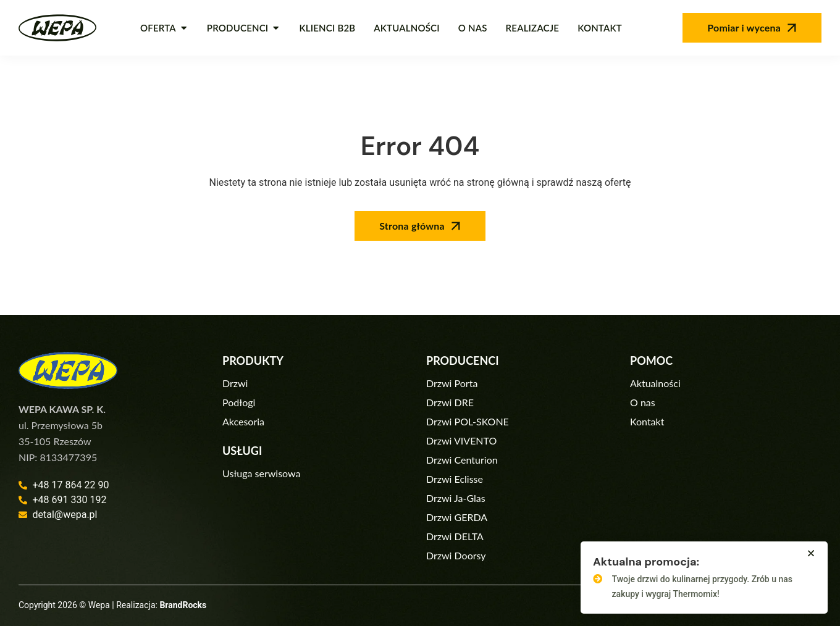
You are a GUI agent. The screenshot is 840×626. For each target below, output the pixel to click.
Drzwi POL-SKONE (468, 421)
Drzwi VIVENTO (461, 440)
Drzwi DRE (450, 402)
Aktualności (655, 383)
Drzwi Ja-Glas (456, 498)
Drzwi (235, 383)
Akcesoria (243, 421)
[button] (811, 553)
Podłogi (239, 402)
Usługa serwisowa (261, 473)
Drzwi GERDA (457, 517)
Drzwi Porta (452, 383)
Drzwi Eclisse (455, 479)
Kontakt (647, 421)
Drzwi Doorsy (456, 555)
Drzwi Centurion (462, 460)
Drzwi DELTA (455, 536)
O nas (643, 402)
